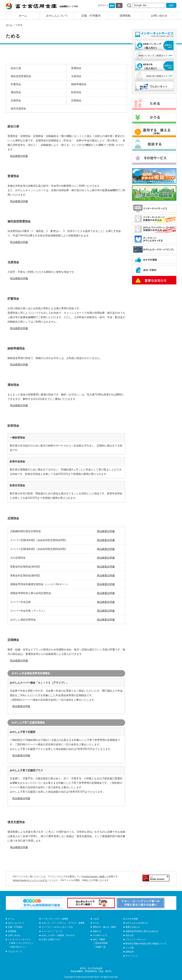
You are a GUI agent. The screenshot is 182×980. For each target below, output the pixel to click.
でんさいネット (159, 86)
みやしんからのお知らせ (137, 923)
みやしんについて (57, 16)
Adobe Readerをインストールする (30, 880)
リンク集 (130, 948)
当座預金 (76, 76)
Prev (10, 903)
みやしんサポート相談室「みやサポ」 (59, 935)
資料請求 (130, 952)
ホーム (23, 16)
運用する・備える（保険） (105, 927)
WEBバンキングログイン (22, 943)
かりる (96, 923)
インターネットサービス (19, 939)
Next (172, 903)
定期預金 (16, 100)
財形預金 (76, 92)
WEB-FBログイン (18, 947)
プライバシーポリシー (136, 939)
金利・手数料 (99, 939)
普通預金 (76, 68)
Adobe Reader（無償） (95, 876)
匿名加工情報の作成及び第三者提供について (146, 944)
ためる (96, 919)
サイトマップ (132, 956)
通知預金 (16, 92)
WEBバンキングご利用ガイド (153, 56)
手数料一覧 (100, 947)
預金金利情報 (101, 943)
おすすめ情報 (132, 919)
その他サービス (100, 935)
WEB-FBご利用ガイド (157, 76)
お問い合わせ (159, 16)
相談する (97, 931)
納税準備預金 (79, 84)
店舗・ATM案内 (91, 16)
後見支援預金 (18, 108)
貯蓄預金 (16, 84)
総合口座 (16, 68)
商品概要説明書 (19, 156)
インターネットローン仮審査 (55, 919)
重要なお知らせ (133, 927)
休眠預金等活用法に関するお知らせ (142, 931)
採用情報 (125, 16)
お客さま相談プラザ (51, 939)
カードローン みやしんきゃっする (57, 927)
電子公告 (130, 935)
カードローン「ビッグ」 (53, 931)
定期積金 (76, 100)
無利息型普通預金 (21, 76)
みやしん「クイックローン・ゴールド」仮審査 (63, 923)
